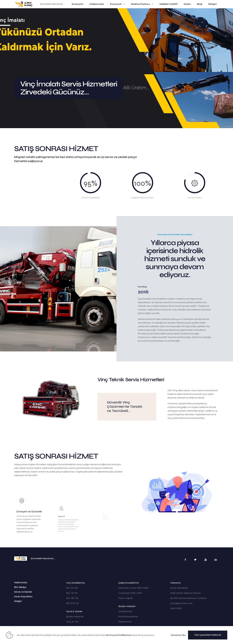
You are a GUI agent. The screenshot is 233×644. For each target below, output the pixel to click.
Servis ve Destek (23, 592)
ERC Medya (20, 587)
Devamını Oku (178, 635)
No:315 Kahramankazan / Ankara (188, 598)
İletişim (18, 601)
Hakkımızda (21, 582)
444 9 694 (176, 608)
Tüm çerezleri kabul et (208, 635)
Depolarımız (125, 622)
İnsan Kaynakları (23, 597)
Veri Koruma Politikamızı (118, 635)
